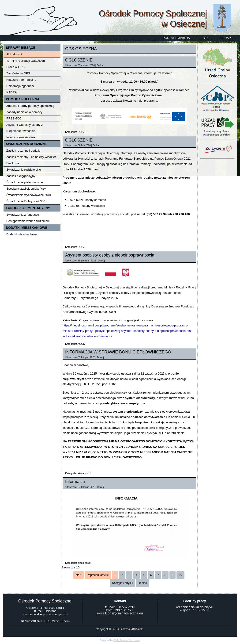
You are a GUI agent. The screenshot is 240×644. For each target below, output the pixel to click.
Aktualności (14, 54)
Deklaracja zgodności (21, 86)
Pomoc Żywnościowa (21, 137)
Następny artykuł (122, 583)
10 (180, 575)
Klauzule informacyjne (21, 80)
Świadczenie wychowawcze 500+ (29, 195)
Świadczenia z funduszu (23, 215)
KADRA (12, 92)
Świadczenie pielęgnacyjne (25, 182)
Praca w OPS (15, 67)
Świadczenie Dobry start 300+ (27, 201)
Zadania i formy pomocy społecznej (30, 106)
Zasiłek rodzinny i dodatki (23, 151)
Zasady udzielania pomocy (24, 112)
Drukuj (100, 65)
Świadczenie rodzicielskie (24, 170)
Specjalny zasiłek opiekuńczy (26, 189)
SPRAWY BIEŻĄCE (21, 48)
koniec (143, 583)
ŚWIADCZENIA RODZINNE (26, 144)
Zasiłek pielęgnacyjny (21, 176)
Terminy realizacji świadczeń (26, 61)
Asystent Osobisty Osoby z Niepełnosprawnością (24, 128)
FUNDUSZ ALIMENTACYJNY (28, 208)
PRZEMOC (14, 118)
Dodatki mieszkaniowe (21, 234)
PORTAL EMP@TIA (176, 38)
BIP (205, 38)
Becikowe (13, 163)
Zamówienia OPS (18, 73)
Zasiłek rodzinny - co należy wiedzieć (31, 157)
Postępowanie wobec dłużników (28, 221)
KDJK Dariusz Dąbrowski (127, 640)
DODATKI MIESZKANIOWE (27, 228)
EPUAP (226, 38)
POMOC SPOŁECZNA (23, 99)
